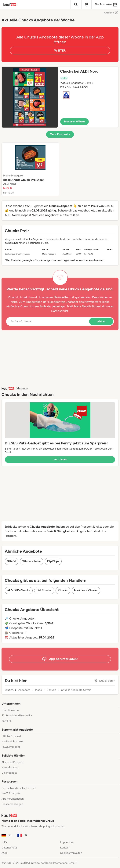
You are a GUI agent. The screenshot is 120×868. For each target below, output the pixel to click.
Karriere (6, 721)
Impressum (67, 842)
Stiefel (12, 561)
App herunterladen (13, 799)
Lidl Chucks (44, 590)
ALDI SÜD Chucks (19, 590)
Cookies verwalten (71, 853)
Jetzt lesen (60, 459)
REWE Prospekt (11, 747)
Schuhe (51, 690)
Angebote (24, 690)
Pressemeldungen (12, 804)
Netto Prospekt (11, 767)
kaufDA (9, 690)
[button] (60, 97)
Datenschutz (60, 311)
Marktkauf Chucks (86, 590)
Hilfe (4, 842)
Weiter (101, 321)
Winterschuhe (31, 561)
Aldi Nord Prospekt (13, 762)
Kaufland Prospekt (12, 741)
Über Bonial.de (10, 710)
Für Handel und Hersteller (17, 716)
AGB (4, 853)
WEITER (60, 51)
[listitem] (30, 169)
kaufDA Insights (11, 793)
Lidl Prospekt (9, 773)
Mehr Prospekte (60, 134)
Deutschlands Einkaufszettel (18, 788)
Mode (38, 690)
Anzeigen (111, 13)
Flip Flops (53, 561)
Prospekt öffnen (75, 122)
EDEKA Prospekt (11, 736)
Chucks (63, 590)
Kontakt (65, 848)
